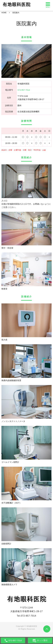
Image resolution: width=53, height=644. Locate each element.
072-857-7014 (28, 616)
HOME (4, 13)
